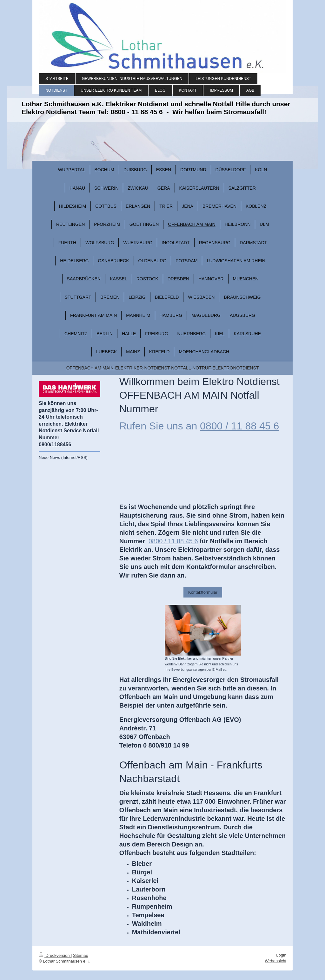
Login (281, 955)
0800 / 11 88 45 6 (239, 426)
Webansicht (275, 961)
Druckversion (55, 955)
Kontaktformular (203, 592)
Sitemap (81, 955)
